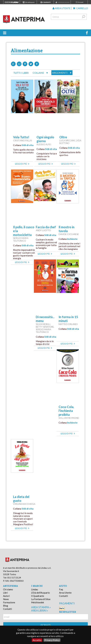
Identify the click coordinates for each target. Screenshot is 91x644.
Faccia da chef (46, 227)
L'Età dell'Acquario (40, 593)
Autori (6, 596)
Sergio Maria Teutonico (21, 239)
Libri (5, 593)
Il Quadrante (38, 596)
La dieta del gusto (21, 499)
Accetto (37, 640)
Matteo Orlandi (68, 324)
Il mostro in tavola (66, 229)
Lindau (35, 589)
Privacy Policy (52, 640)
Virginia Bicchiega (24, 504)
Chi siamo (8, 589)
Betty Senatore (45, 327)
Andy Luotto (43, 230)
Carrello (80, 8)
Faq (61, 589)
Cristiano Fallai (23, 140)
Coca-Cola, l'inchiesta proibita (66, 411)
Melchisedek (38, 602)
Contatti (7, 609)
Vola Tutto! (21, 137)
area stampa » (41, 607)
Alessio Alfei (44, 144)
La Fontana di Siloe (41, 599)
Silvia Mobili (43, 324)
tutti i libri (21, 73)
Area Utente (65, 593)
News (6, 599)
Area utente (62, 8)
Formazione (9, 602)
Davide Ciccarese (69, 234)
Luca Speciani (67, 140)
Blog (6, 606)
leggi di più (22, 164)
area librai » (40, 611)
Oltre (63, 137)
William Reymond (69, 418)
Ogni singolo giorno (45, 139)
